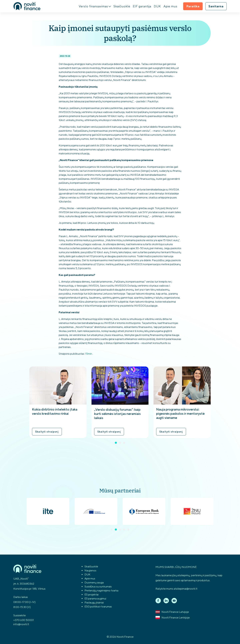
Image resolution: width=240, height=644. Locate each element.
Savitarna (216, 6)
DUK (157, 6)
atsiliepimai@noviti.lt (185, 589)
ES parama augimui (95, 599)
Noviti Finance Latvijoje (172, 612)
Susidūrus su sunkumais (98, 587)
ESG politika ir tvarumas (98, 607)
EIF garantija (142, 6)
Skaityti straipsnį (47, 432)
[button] (116, 443)
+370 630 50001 (24, 620)
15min (89, 354)
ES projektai (91, 595)
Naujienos (90, 570)
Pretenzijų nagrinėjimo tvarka (101, 591)
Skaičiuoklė (122, 6)
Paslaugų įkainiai (94, 603)
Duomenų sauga (94, 583)
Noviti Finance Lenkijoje (173, 618)
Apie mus (170, 6)
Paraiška (193, 6)
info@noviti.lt (21, 624)
